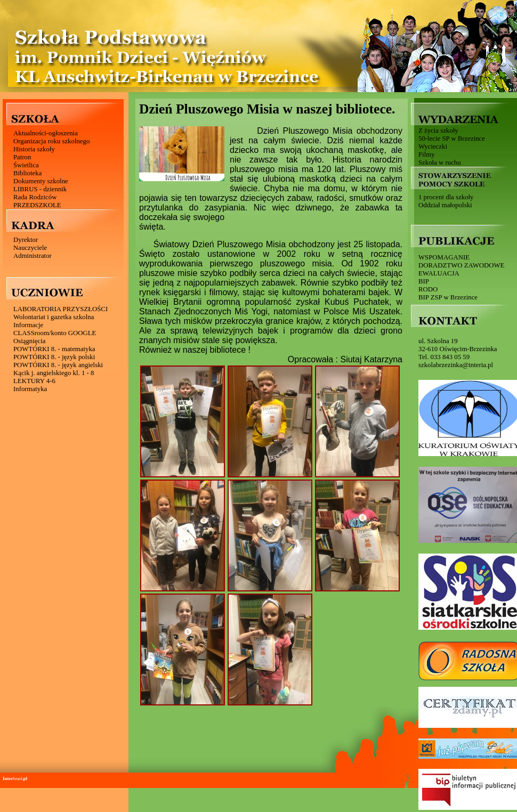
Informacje (28, 325)
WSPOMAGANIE (444, 257)
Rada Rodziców (35, 197)
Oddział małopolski (445, 205)
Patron (22, 157)
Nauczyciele (30, 248)
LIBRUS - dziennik (40, 189)
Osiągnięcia (29, 341)
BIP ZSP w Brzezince (448, 297)
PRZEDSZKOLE (37, 205)
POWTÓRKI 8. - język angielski (58, 365)
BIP (424, 281)
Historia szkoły (34, 149)
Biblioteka (27, 173)
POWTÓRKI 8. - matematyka (54, 349)
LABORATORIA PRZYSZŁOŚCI (60, 309)
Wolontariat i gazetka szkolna (54, 317)
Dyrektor (26, 240)
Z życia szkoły (438, 131)
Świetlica (26, 165)
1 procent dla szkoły (446, 197)
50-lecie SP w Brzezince (452, 139)
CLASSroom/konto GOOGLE (55, 333)
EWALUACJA (439, 273)
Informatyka (30, 389)
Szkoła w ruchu (440, 163)
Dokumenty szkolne (41, 181)
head (15, 778)
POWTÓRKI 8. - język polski (54, 357)
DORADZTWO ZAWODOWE (461, 265)
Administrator (33, 256)
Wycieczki (433, 147)
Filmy (427, 155)
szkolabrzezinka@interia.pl (456, 365)
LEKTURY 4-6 (34, 381)
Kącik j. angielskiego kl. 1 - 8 (54, 373)
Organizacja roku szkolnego (51, 141)
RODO (428, 289)
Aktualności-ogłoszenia (46, 133)
